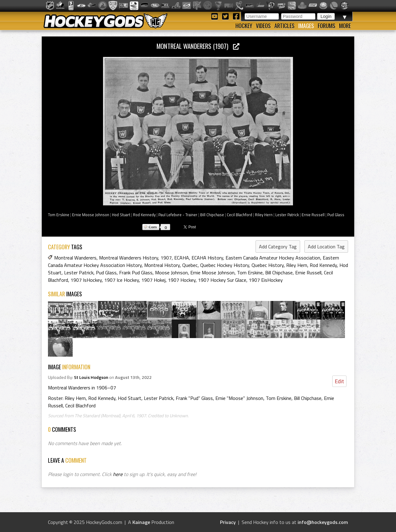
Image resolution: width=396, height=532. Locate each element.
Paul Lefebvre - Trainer (178, 215)
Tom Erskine (59, 215)
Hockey (244, 26)
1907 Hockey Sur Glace (222, 280)
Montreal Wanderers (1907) (198, 46)
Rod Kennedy (144, 215)
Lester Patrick (287, 215)
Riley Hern (264, 215)
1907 (166, 258)
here (118, 474)
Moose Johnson (171, 272)
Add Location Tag (326, 247)
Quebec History (268, 265)
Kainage (141, 522)
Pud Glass (336, 215)
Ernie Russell (313, 215)
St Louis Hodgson (91, 377)
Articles (284, 26)
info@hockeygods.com (323, 522)
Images (306, 26)
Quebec (190, 265)
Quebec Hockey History (225, 265)
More (345, 26)
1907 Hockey (182, 280)
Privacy (228, 522)
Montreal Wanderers (75, 258)
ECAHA (182, 258)
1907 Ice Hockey (122, 280)
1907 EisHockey (266, 280)
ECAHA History (207, 258)
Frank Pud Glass (136, 272)
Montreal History (162, 265)
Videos (263, 26)
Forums (327, 26)
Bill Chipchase (212, 215)
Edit (339, 381)
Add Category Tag (278, 247)
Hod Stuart (121, 215)
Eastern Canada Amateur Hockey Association (273, 258)
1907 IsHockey (86, 280)
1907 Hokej (153, 280)
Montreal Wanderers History (129, 258)
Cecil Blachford (239, 215)
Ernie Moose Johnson (91, 215)
